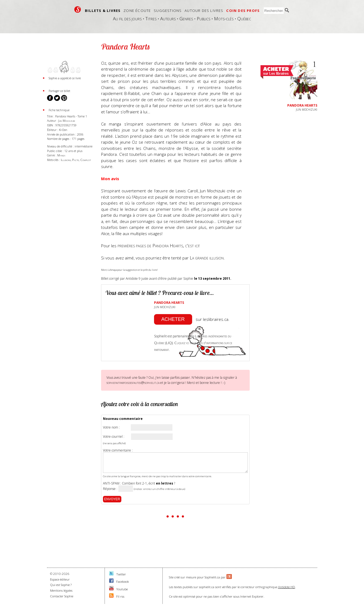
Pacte (76, 160)
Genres (186, 19)
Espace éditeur (60, 579)
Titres (151, 19)
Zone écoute (137, 11)
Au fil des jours (127, 19)
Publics (203, 19)
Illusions (66, 160)
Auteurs (168, 19)
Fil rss (120, 596)
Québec (244, 19)
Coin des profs (243, 11)
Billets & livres (103, 11)
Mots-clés (224, 19)
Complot (86, 160)
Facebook (123, 582)
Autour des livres (204, 11)
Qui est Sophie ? (61, 585)
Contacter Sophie (62, 596)
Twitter (121, 574)
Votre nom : (111, 427)
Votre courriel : (114, 437)
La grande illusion (207, 258)
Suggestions (168, 11)
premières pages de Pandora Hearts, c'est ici (158, 246)
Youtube (122, 589)
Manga (61, 155)
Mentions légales (61, 590)
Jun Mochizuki (67, 121)
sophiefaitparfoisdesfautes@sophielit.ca (133, 383)
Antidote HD (287, 587)
